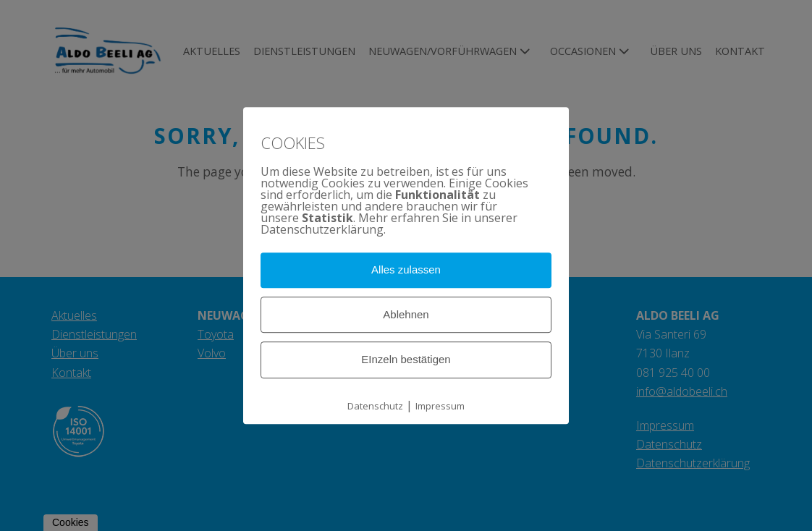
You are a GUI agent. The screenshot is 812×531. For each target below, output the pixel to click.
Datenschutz (375, 406)
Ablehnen (406, 314)
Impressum (440, 406)
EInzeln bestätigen (406, 360)
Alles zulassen (406, 269)
